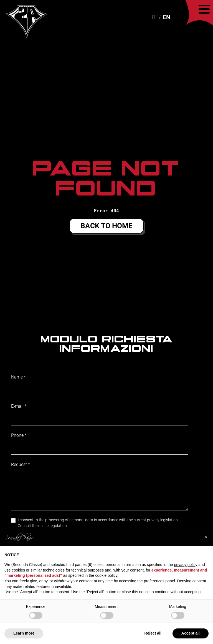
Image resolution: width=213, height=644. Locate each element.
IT (154, 17)
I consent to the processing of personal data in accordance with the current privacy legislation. (98, 523)
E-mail (17, 406)
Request (19, 464)
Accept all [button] (191, 633)
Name (17, 377)
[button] (206, 537)
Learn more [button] (24, 633)
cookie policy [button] (106, 575)
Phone (17, 435)
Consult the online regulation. (43, 526)
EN (167, 17)
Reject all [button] (153, 633)
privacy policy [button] (186, 565)
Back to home (106, 226)
